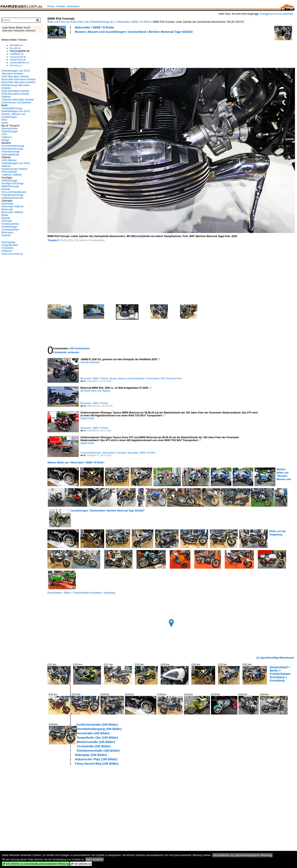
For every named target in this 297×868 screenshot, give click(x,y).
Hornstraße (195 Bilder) (93, 733)
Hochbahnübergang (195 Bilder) (99, 729)
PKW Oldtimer (9, 172)
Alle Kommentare (80, 348)
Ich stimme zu (81, 864)
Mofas (5, 215)
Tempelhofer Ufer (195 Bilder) (97, 738)
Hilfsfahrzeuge (9, 181)
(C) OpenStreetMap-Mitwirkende (275, 658)
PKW (4, 120)
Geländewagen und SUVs (16, 111)
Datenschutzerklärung (12, 254)
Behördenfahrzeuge (12, 149)
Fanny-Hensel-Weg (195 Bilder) (97, 764)
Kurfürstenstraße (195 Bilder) (97, 725)
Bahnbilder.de (16, 45)
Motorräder (124, 22)
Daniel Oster (87, 418)
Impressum (73, 6)
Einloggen (265, 14)
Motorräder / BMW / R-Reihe (94, 27)
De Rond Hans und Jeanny (95, 391)
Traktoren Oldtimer (12, 175)
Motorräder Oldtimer (12, 207)
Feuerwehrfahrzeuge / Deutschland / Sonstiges (103, 453)
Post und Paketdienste (14, 192)
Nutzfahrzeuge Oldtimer (15, 169)
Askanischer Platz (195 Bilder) (96, 759)
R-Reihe (146, 22)
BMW (135, 22)
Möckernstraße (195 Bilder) (96, 742)
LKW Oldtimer (9, 160)
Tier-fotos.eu (16, 65)
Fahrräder (7, 221)
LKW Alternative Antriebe (15, 77)
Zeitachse (7, 251)
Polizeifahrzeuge (11, 152)
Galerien (6, 235)
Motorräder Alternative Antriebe (18, 79)
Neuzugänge (8, 242)
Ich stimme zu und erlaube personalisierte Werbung (36, 864)
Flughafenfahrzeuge (12, 195)
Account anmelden (283, 14)
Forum (51, 6)
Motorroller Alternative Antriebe (18, 82)
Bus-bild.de (15, 48)
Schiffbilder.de (17, 54)
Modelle (6, 189)
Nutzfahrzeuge (9, 131)
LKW (4, 134)
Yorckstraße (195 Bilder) (94, 746)
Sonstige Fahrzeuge (12, 183)
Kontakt (61, 6)
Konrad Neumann (90, 362)
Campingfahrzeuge (12, 108)
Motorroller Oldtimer (12, 212)
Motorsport (7, 233)
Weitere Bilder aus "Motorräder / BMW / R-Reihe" (76, 463)
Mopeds (6, 218)
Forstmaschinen (10, 224)
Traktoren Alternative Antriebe (18, 100)
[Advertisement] (123, 50)
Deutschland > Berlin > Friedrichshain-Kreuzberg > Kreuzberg (81, 593)
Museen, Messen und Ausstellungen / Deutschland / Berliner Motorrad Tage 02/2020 (134, 32)
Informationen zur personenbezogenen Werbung (242, 855)
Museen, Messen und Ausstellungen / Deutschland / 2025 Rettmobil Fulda (146, 378)
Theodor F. (54, 240)
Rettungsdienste (10, 155)
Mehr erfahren (95, 859)
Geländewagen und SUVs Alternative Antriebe (16, 72)
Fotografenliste (10, 245)
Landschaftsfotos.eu (19, 63)
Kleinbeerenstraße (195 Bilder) (98, 751)
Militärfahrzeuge (10, 186)
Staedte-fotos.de (18, 60)
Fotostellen (8, 248)
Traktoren (7, 137)
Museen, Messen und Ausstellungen (13, 116)
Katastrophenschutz (12, 198)
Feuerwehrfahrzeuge (13, 146)
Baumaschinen (10, 129)
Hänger (5, 140)
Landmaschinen (10, 230)
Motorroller (7, 209)
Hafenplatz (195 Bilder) (91, 755)
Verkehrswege (9, 227)
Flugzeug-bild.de (18, 57)
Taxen (5, 123)
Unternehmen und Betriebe (16, 103)
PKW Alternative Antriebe (15, 91)
